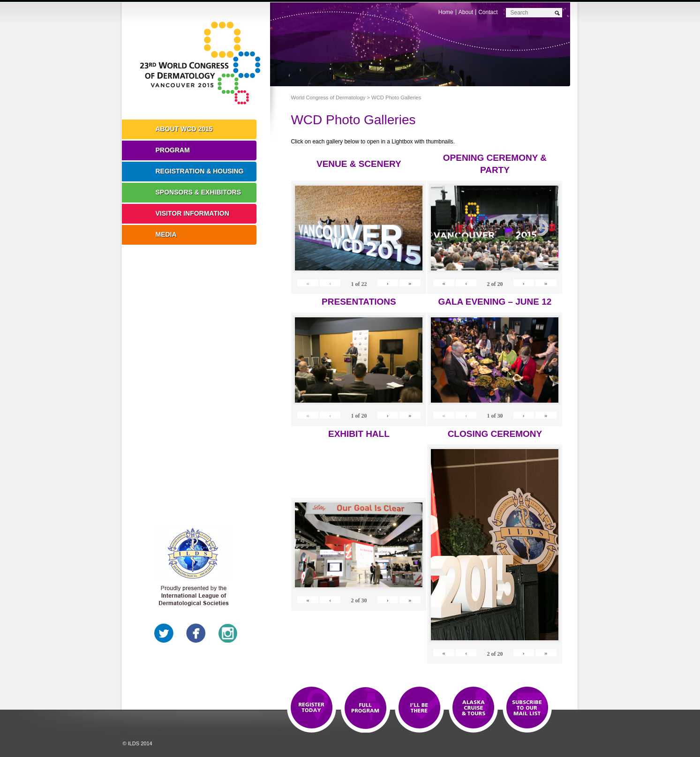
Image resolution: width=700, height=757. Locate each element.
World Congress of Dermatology (203, 63)
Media (166, 234)
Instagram (228, 633)
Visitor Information (192, 213)
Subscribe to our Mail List (527, 708)
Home (446, 12)
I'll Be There (419, 708)
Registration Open (312, 708)
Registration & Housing (200, 171)
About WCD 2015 (184, 129)
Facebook (196, 633)
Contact (488, 12)
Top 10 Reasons (365, 708)
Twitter (164, 633)
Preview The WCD (473, 708)
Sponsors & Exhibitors (199, 192)
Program (173, 150)
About (466, 12)
